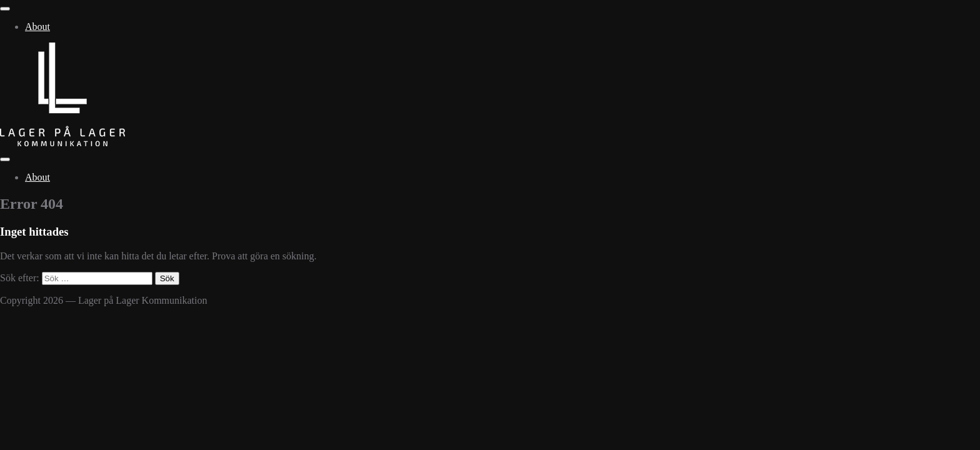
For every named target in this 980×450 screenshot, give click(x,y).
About (37, 27)
